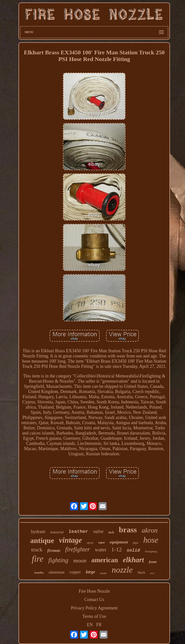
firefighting (151, 551)
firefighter (77, 549)
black (141, 572)
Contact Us (94, 600)
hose (151, 540)
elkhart (133, 560)
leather (78, 532)
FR (99, 625)
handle (103, 573)
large (91, 572)
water (101, 550)
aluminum (56, 572)
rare (102, 542)
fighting (58, 560)
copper (75, 572)
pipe (136, 543)
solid (133, 550)
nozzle (122, 570)
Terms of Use (94, 616)
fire (38, 559)
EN (90, 625)
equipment (119, 542)
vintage (70, 540)
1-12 (116, 550)
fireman (54, 551)
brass (128, 530)
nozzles (39, 572)
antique (42, 540)
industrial (57, 532)
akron (150, 530)
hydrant (38, 531)
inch (111, 532)
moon (80, 561)
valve (98, 531)
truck (37, 550)
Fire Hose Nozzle (94, 591)
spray (90, 543)
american (105, 560)
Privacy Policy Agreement (94, 608)
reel (152, 573)
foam (153, 562)
